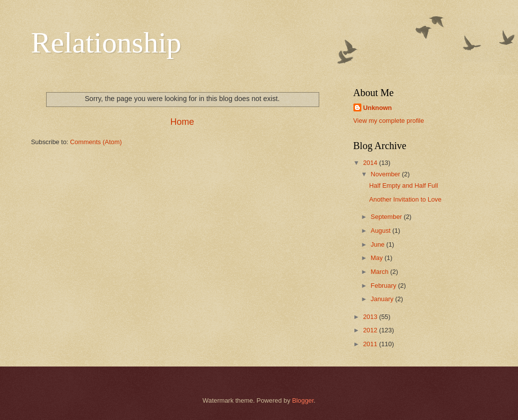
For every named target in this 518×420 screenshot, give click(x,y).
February (384, 286)
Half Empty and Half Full (404, 185)
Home (182, 122)
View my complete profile (389, 121)
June (379, 244)
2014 (371, 163)
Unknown (378, 108)
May (378, 258)
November (386, 174)
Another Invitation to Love (405, 199)
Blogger (303, 400)
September (387, 217)
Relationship (106, 43)
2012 (371, 330)
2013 (371, 317)
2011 (371, 344)
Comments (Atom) (96, 142)
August (382, 231)
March (380, 272)
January (383, 299)
